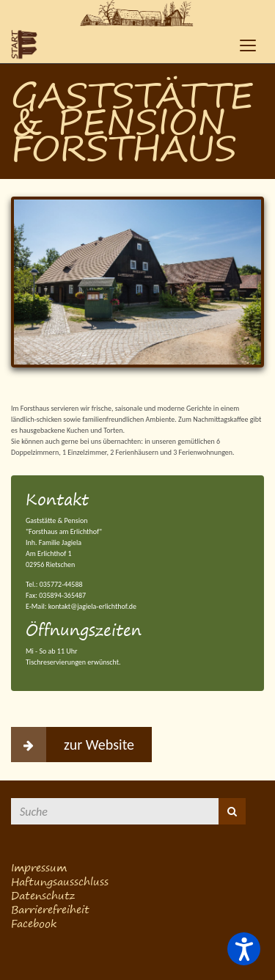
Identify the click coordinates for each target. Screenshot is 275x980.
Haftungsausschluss (60, 881)
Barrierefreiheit (50, 909)
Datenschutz (43, 895)
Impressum (39, 867)
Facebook (34, 923)
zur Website (73, 745)
